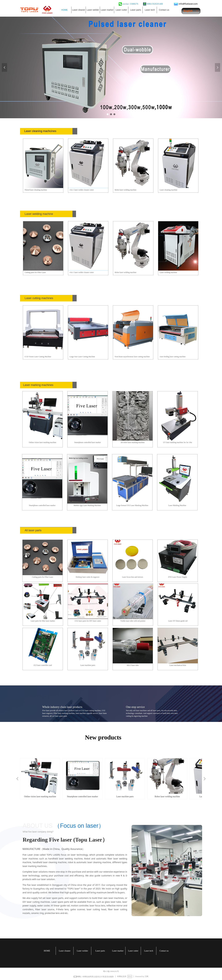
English (188, 11)
